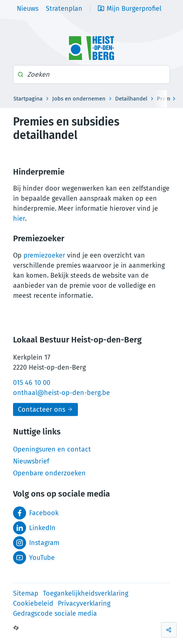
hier (19, 219)
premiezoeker (45, 255)
